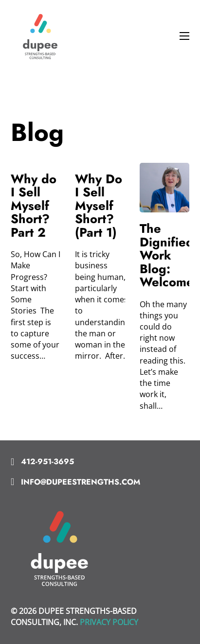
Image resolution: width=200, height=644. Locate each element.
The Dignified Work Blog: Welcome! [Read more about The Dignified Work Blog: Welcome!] (169, 255)
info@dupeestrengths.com (81, 482)
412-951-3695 (47, 461)
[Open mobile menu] (184, 36)
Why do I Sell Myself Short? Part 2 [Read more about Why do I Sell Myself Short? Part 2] (34, 206)
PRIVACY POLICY (109, 622)
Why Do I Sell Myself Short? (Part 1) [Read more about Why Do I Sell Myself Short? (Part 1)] (99, 206)
